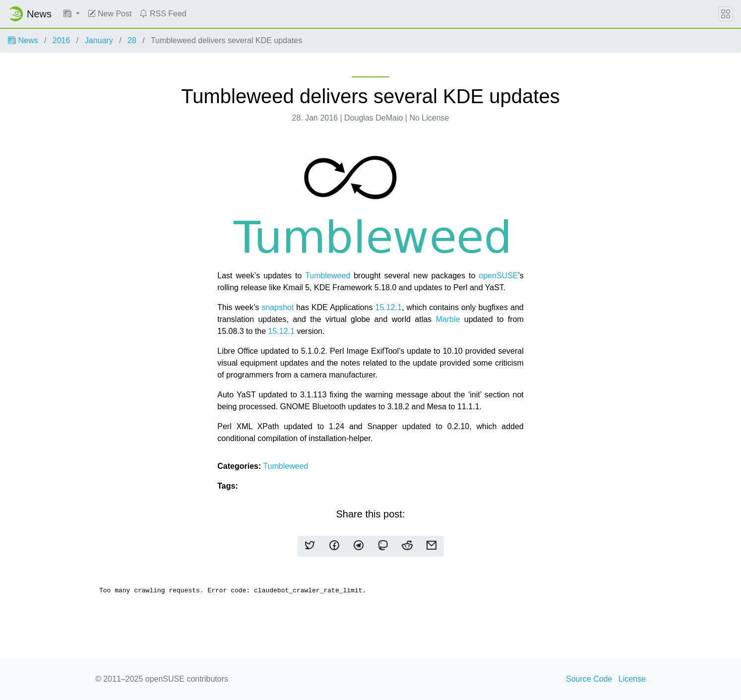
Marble (448, 319)
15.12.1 (388, 307)
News (23, 40)
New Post (110, 14)
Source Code (589, 679)
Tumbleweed (328, 276)
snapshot (278, 307)
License (632, 679)
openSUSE (498, 276)
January (99, 40)
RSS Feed (163, 14)
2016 (62, 40)
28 (132, 40)
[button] (72, 14)
